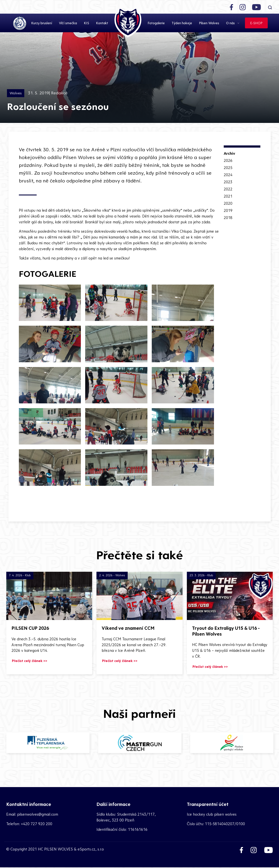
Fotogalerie (156, 23)
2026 (228, 161)
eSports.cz (86, 850)
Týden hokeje (182, 23)
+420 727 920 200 (37, 824)
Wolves (16, 93)
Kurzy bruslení (42, 23)
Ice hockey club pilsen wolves (212, 815)
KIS (86, 23)
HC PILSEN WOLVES (55, 850)
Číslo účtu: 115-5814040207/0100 (216, 824)
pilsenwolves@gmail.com (38, 815)
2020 (228, 202)
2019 (228, 209)
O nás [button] (231, 23)
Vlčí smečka (68, 23)
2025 (228, 168)
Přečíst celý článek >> (30, 661)
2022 (228, 188)
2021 (228, 195)
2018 (228, 216)
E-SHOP (256, 23)
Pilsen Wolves (209, 23)
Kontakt (102, 23)
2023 (228, 181)
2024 (228, 175)
